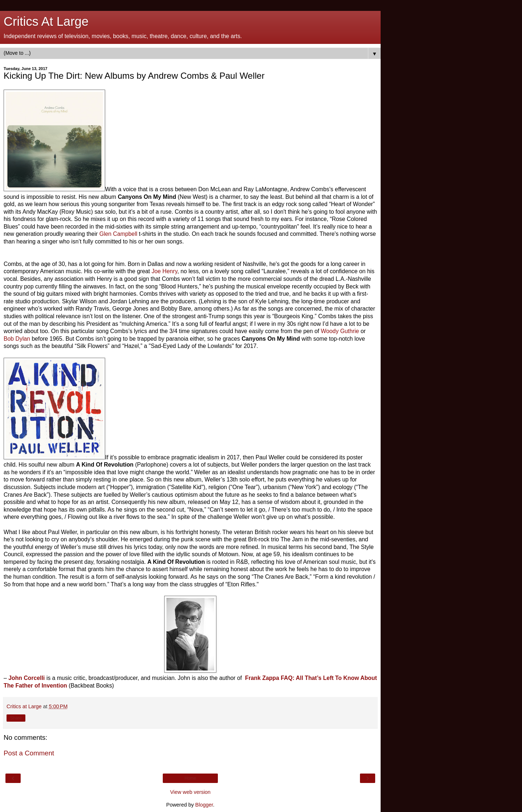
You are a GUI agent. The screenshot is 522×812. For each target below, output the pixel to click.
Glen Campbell (118, 234)
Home (190, 778)
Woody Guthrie (340, 331)
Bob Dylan (17, 339)
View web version (190, 792)
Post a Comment (29, 753)
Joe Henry (164, 271)
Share (16, 718)
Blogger (204, 805)
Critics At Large (46, 21)
